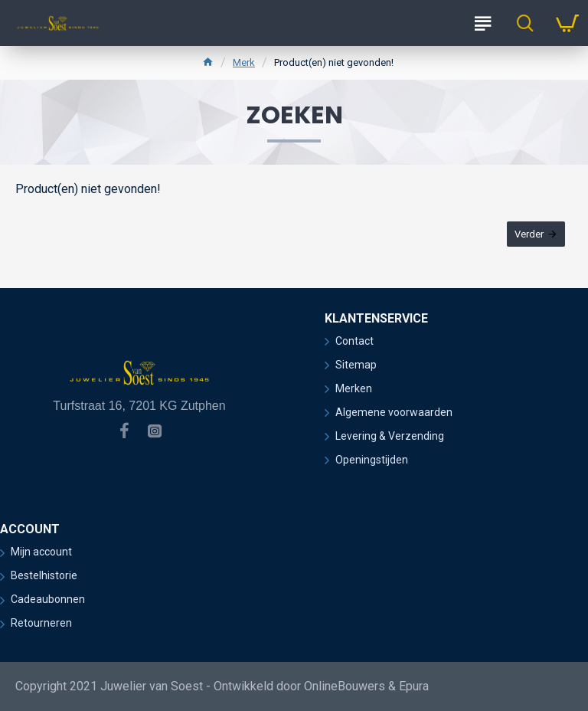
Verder (529, 234)
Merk (244, 62)
